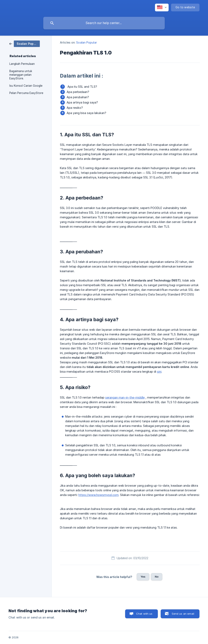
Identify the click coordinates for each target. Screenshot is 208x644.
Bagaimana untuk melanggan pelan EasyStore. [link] (21, 75)
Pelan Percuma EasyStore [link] (26, 93)
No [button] (157, 577)
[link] (25, 43)
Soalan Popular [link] (86, 42)
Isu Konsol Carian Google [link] (26, 86)
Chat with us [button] (144, 614)
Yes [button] (143, 577)
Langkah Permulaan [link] (22, 64)
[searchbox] (104, 23)
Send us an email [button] (183, 614)
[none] (162, 7)
